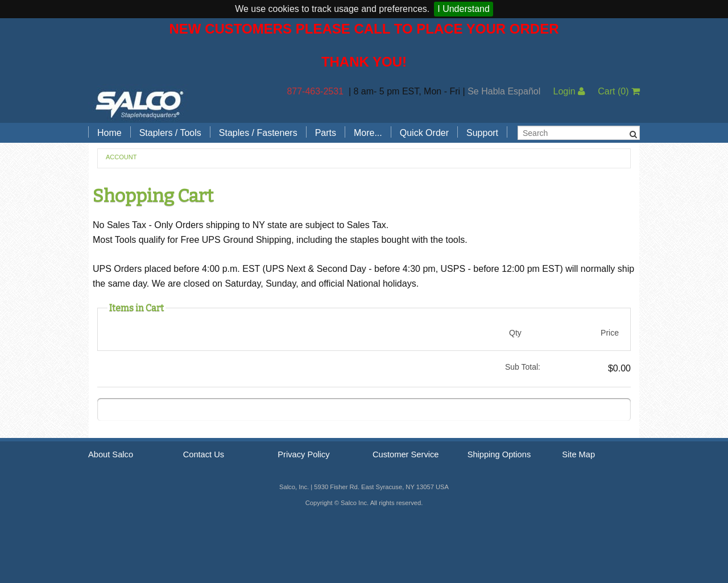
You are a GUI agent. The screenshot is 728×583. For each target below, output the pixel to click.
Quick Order (424, 133)
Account (121, 157)
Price (610, 333)
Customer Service (406, 454)
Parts (326, 133)
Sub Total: (523, 367)
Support (482, 133)
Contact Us (204, 454)
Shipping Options (499, 454)
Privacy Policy (303, 454)
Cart (619, 91)
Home (109, 133)
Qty (515, 333)
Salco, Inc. (139, 104)
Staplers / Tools (170, 133)
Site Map (578, 454)
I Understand (464, 9)
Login (569, 91)
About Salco (111, 454)
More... (368, 133)
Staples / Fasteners (258, 133)
